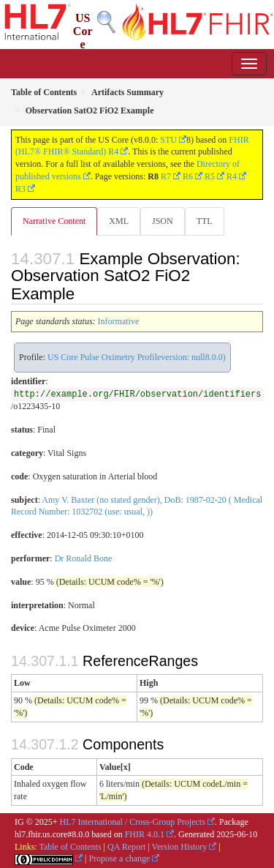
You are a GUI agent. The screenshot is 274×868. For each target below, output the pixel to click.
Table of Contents (70, 847)
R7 (166, 176)
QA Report (126, 847)
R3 (20, 189)
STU (168, 140)
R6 (188, 176)
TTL (205, 221)
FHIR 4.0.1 (145, 834)
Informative (119, 321)
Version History (180, 847)
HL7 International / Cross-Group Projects (133, 822)
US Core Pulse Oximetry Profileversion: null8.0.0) (137, 357)
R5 (210, 176)
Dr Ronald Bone (84, 558)
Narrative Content (54, 221)
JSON (163, 221)
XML (119, 221)
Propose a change (119, 858)
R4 (232, 176)
